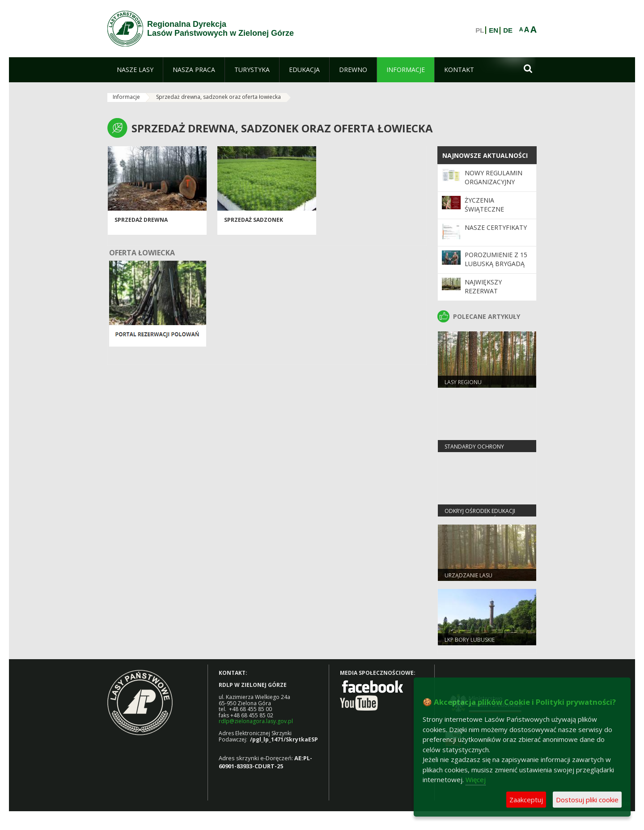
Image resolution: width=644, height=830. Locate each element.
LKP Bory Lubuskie (470, 640)
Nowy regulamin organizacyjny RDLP (494, 182)
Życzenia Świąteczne (484, 205)
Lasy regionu (463, 382)
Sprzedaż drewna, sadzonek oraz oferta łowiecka (218, 97)
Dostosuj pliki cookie (587, 800)
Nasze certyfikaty (496, 227)
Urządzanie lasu (468, 575)
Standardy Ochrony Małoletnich (474, 450)
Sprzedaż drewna (141, 220)
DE (508, 30)
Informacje (126, 97)
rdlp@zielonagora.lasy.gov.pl (256, 721)
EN (494, 30)
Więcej (476, 779)
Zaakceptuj (526, 800)
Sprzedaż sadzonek (254, 220)
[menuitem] (135, 70)
